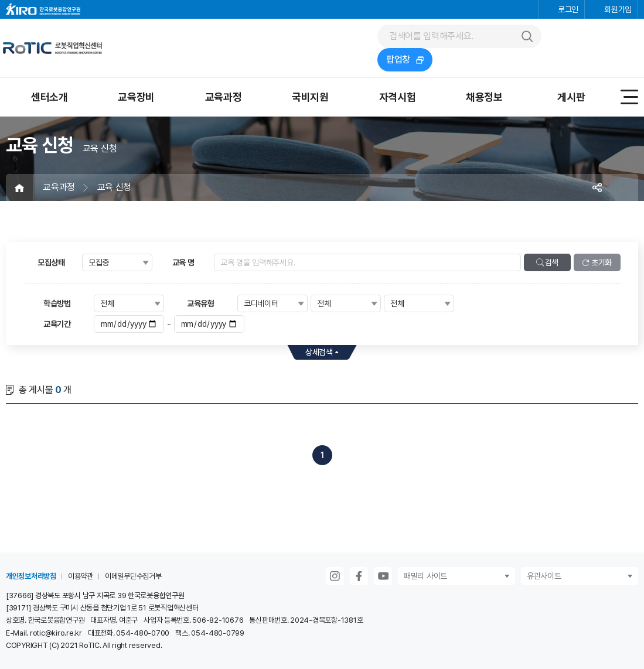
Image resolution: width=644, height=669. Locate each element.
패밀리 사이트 (425, 576)
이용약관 (81, 576)
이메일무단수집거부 (133, 576)
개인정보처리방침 (31, 576)
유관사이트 (544, 576)
